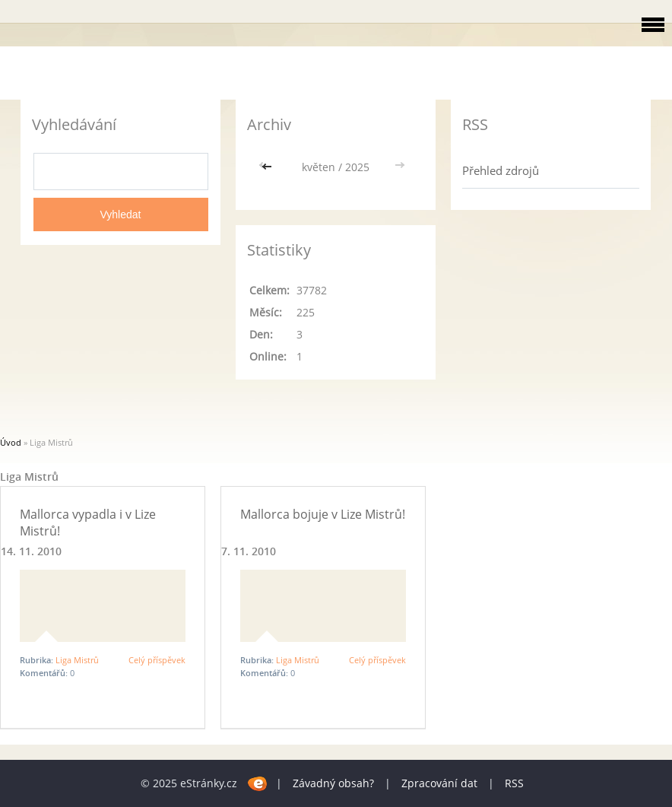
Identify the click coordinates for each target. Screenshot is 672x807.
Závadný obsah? (333, 783)
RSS (514, 783)
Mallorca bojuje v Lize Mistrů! (323, 514)
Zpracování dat (439, 783)
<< (268, 167)
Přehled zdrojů (501, 170)
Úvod (11, 442)
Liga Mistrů (77, 660)
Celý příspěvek (157, 660)
